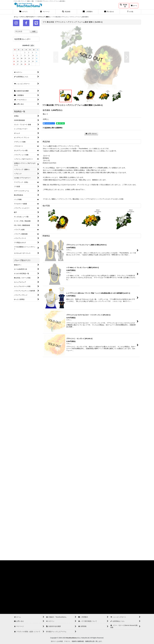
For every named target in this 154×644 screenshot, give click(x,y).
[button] (124, 6)
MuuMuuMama (71, 638)
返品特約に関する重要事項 (53, 128)
